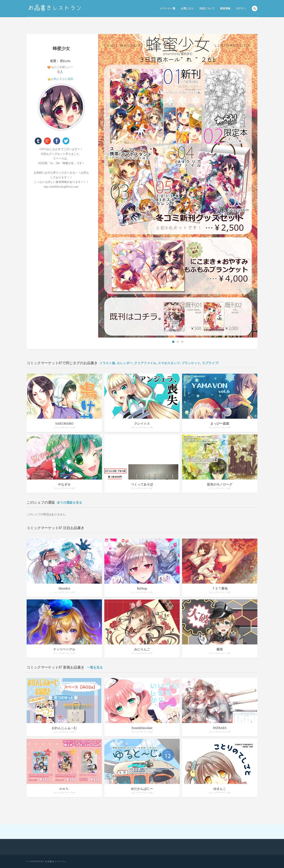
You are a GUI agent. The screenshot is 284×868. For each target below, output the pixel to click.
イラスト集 (107, 363)
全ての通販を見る (69, 503)
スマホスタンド (169, 363)
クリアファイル (145, 363)
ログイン (241, 8)
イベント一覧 (168, 8)
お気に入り (187, 8)
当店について (207, 8)
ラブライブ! (210, 363)
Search (255, 8)
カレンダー (125, 363)
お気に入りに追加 (62, 79)
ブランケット (191, 363)
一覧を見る (95, 667)
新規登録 (225, 8)
